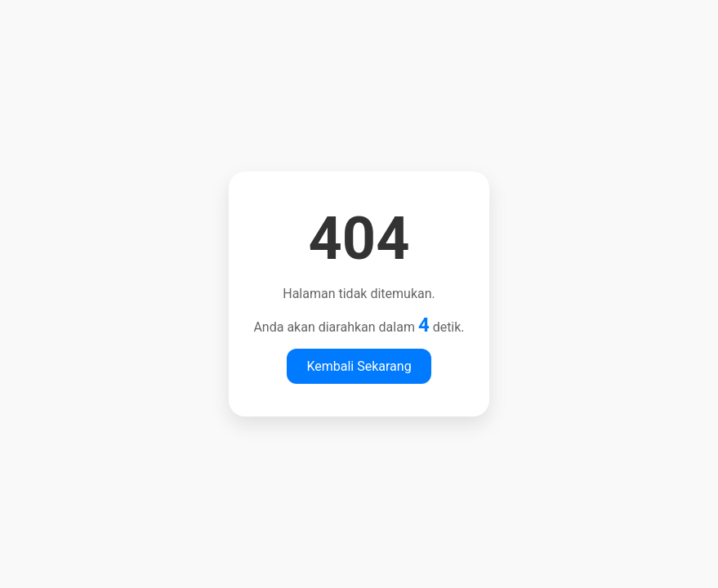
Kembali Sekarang (359, 366)
